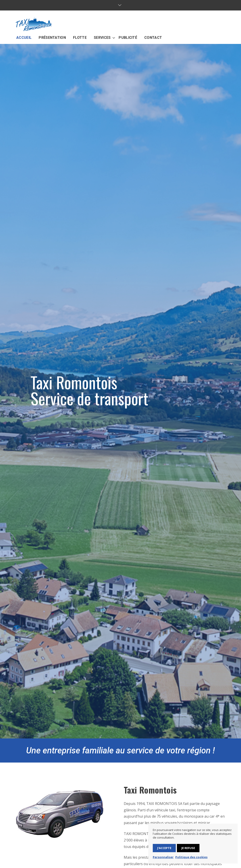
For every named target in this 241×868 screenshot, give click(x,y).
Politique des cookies (191, 857)
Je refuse (188, 848)
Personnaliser (163, 857)
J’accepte (164, 848)
